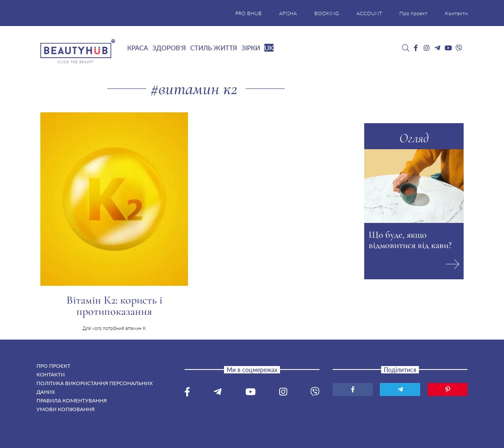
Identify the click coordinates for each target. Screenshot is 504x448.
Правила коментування (72, 401)
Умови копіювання (66, 409)
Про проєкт (413, 13)
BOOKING (327, 13)
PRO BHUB (249, 13)
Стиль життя (214, 48)
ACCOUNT (369, 13)
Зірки (251, 48)
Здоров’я (169, 48)
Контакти (456, 13)
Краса (138, 48)
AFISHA (288, 13)
